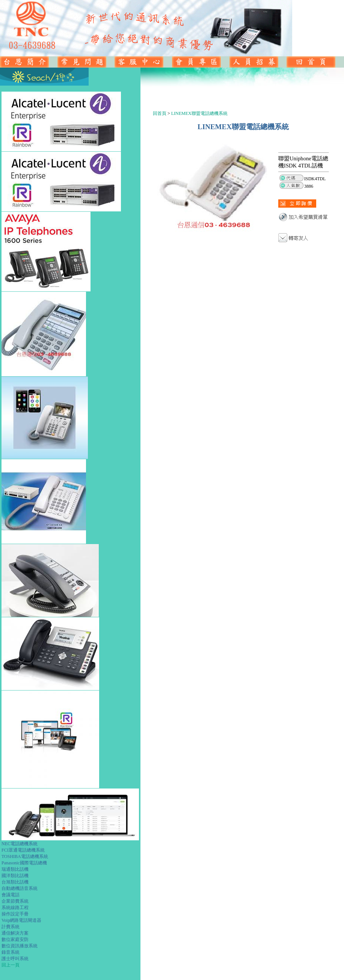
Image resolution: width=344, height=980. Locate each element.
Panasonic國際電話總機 (24, 863)
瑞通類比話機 (15, 869)
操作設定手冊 (15, 914)
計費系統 (11, 927)
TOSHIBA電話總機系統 (25, 856)
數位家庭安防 (15, 939)
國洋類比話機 (15, 876)
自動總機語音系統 (20, 888)
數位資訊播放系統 (20, 946)
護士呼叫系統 (15, 959)
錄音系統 (11, 952)
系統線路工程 (15, 908)
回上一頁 (11, 965)
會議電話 (11, 895)
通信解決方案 (15, 933)
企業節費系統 (15, 901)
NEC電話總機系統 (20, 844)
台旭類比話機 (15, 882)
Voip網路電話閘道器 (21, 920)
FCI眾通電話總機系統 (23, 850)
